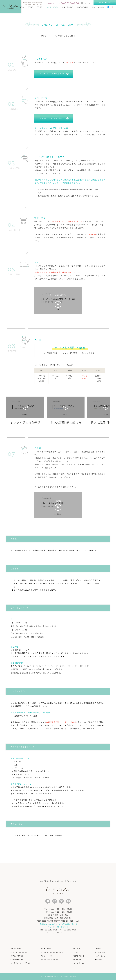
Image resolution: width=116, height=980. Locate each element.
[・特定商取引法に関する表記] (52, 959)
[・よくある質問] (104, 952)
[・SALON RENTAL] (21, 949)
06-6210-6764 (51, 930)
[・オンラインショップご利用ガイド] (52, 952)
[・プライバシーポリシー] (52, 956)
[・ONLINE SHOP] (52, 949)
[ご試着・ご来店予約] (105, 2)
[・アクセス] (81, 952)
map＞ (77, 921)
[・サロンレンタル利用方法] (21, 952)
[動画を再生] (25, 407)
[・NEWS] (104, 949)
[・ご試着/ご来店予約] (21, 956)
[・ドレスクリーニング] (81, 963)
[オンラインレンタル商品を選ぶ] (54, 74)
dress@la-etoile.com (61, 933)
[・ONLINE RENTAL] (21, 959)
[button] (90, 3)
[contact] (86, 3)
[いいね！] (48, 901)
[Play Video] (58, 304)
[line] (82, 3)
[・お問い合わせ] (104, 956)
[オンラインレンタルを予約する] (54, 118)
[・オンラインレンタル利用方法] (21, 963)
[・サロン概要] (81, 949)
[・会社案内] (104, 959)
